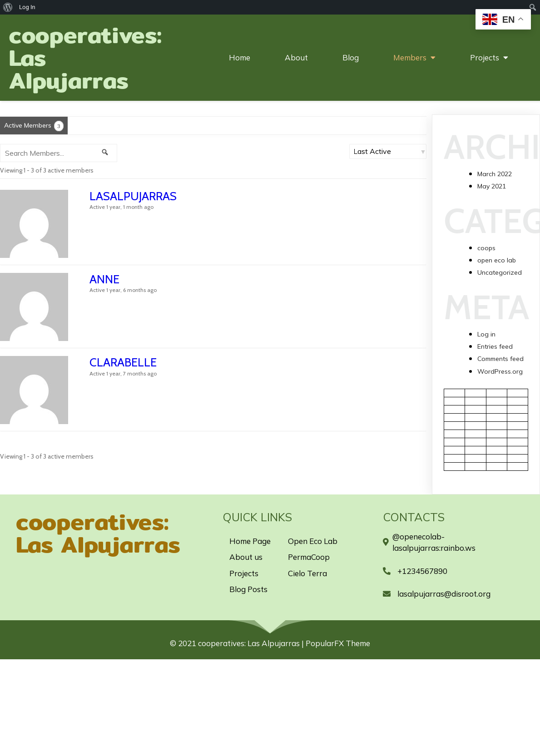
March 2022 (495, 174)
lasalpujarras (133, 196)
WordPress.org (500, 371)
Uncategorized (500, 272)
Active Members (34, 126)
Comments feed (500, 359)
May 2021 (492, 186)
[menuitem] (8, 7)
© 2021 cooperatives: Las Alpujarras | (238, 643)
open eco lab (497, 260)
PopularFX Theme (338, 643)
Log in (486, 334)
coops (486, 248)
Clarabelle (123, 362)
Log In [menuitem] (27, 7)
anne (104, 279)
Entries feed (495, 346)
